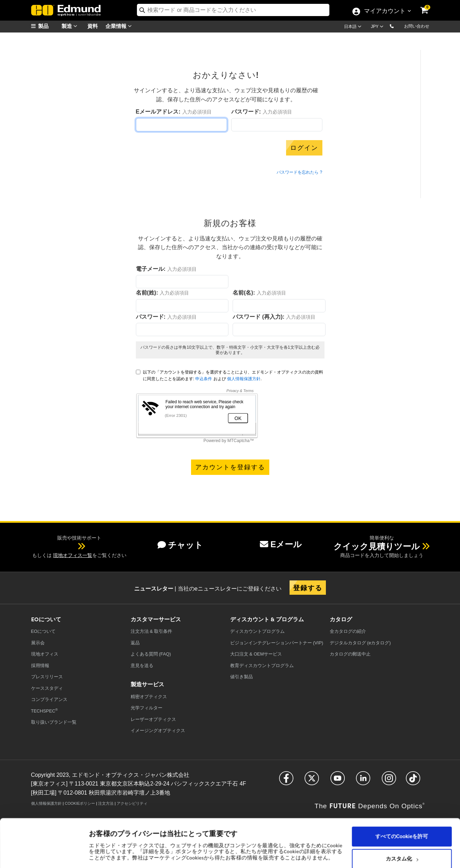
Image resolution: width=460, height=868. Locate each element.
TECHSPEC (45, 711)
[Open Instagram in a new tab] (389, 781)
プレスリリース (47, 677)
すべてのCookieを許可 (402, 805)
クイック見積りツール (377, 546)
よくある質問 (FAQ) (151, 654)
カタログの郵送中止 (350, 654)
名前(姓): (147, 293)
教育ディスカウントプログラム (262, 666)
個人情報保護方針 (244, 379)
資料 (93, 26)
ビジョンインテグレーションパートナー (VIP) (277, 643)
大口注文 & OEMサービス (256, 654)
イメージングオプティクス (158, 730)
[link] (429, 5)
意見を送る (142, 666)
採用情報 (40, 666)
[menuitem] (49, 26)
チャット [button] (180, 545)
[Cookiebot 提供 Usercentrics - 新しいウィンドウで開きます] (45, 854)
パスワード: (246, 112)
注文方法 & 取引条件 (152, 631)
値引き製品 (242, 677)
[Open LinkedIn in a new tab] (363, 781)
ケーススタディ (47, 688)
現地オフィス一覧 (73, 555)
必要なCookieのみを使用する (402, 849)
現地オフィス (45, 654)
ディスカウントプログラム (257, 631)
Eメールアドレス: (158, 112)
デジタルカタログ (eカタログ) (360, 643)
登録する (308, 587)
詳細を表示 (102, 840)
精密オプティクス (149, 697)
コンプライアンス (49, 699)
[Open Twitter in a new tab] (312, 781)
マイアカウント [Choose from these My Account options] (385, 12)
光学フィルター (147, 708)
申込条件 (204, 379)
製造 (71, 26)
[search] (233, 10)
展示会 (38, 643)
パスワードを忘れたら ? (299, 172)
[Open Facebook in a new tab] (286, 781)
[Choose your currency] (378, 27)
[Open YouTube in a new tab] (338, 781)
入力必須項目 (197, 112)
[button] (397, 26)
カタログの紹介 (348, 631)
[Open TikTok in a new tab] (413, 781)
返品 (135, 643)
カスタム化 (402, 827)
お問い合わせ (417, 26)
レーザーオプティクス (153, 719)
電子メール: (151, 269)
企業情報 (120, 26)
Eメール (281, 544)
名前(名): (244, 293)
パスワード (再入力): (258, 317)
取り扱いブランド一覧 (54, 722)
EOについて (43, 631)
